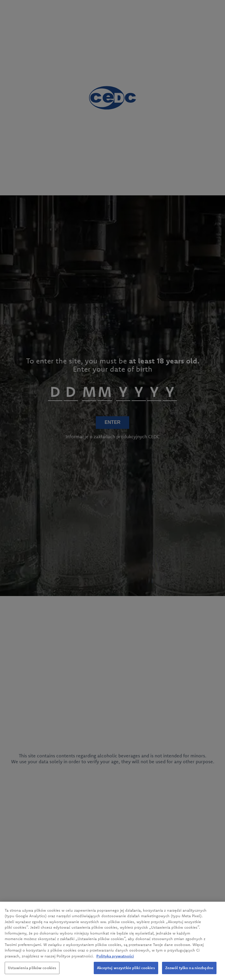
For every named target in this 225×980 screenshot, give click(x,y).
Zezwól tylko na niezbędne (189, 970)
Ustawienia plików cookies (32, 970)
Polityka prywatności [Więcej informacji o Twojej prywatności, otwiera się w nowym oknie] (115, 958)
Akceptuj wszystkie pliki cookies (126, 970)
